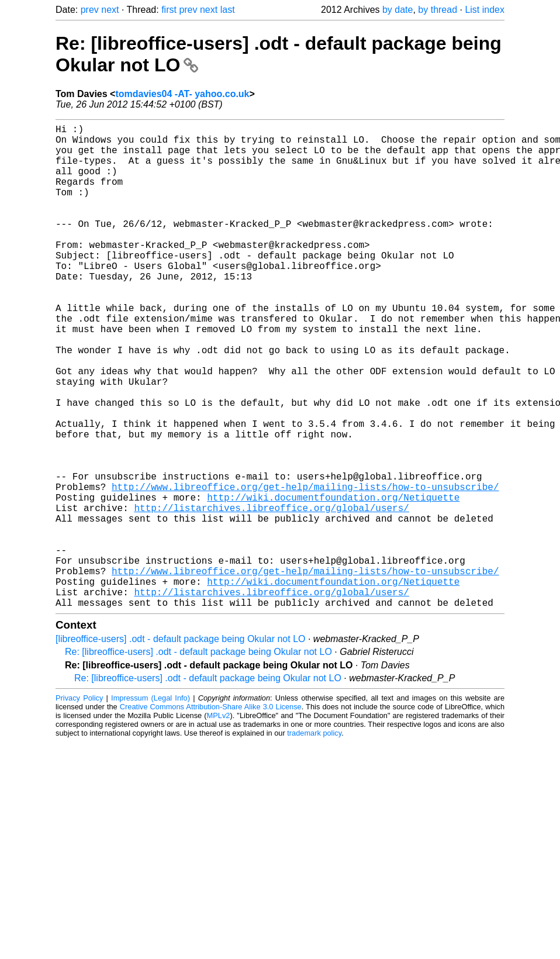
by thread (438, 10)
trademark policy (314, 841)
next (110, 10)
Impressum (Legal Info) (151, 806)
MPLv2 (219, 823)
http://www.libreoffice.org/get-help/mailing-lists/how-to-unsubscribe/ (305, 568)
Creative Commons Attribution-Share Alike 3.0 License (211, 814)
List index (485, 10)
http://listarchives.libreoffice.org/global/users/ (271, 594)
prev (90, 10)
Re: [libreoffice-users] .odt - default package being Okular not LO (198, 759)
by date (397, 10)
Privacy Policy (79, 806)
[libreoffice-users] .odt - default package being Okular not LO (181, 746)
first (169, 10)
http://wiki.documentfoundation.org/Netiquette (333, 581)
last (228, 10)
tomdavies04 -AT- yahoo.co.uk (182, 94)
